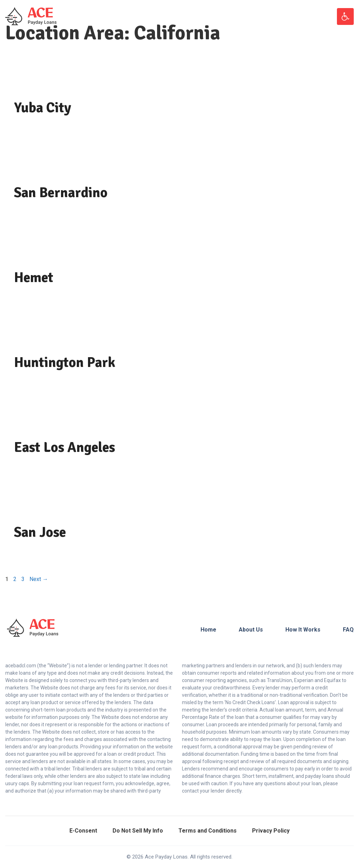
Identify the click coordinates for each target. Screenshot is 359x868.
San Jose (40, 532)
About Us (251, 630)
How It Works (303, 630)
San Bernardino (61, 193)
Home (208, 630)
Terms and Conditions (208, 831)
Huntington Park (65, 362)
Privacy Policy (271, 831)
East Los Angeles (65, 447)
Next (39, 579)
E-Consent (83, 831)
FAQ (348, 630)
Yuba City (43, 108)
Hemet (34, 278)
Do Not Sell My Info (138, 831)
